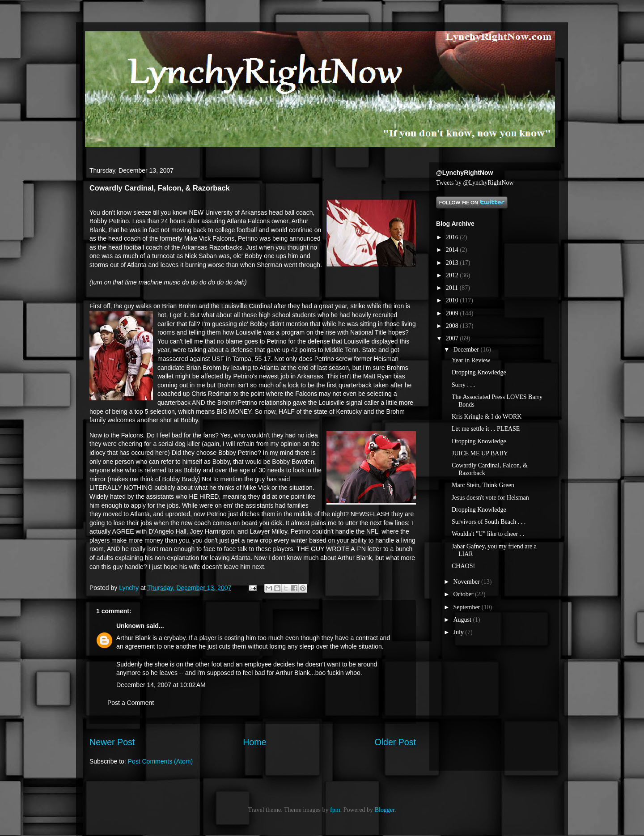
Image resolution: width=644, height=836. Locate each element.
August (463, 620)
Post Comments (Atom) (160, 761)
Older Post (395, 742)
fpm (335, 810)
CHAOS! (463, 566)
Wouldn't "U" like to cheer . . (488, 534)
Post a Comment (131, 703)
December (467, 350)
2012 (453, 275)
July (459, 632)
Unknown (130, 626)
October (464, 594)
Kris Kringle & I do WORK (487, 417)
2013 (453, 263)
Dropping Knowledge (479, 372)
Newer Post (112, 742)
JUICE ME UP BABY (480, 453)
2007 (453, 338)
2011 (453, 288)
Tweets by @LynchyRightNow (475, 183)
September (467, 607)
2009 (453, 313)
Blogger (385, 810)
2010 (453, 300)
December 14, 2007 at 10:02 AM (161, 685)
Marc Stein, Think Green (483, 485)
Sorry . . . (463, 385)
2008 (453, 326)
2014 (453, 250)
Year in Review (471, 360)
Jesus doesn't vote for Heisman (490, 498)
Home (254, 742)
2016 (453, 237)
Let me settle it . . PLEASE (486, 429)
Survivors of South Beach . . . (489, 522)
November (467, 582)
